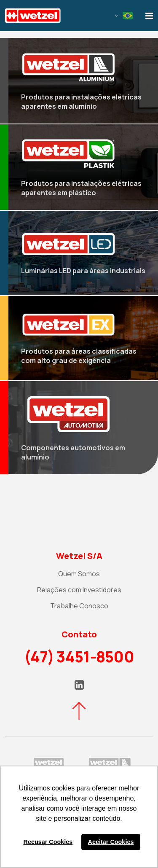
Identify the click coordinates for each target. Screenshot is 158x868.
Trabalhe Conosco (79, 606)
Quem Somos (79, 574)
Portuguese (128, 16)
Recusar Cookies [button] (48, 842)
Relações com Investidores (79, 590)
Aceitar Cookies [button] (111, 842)
